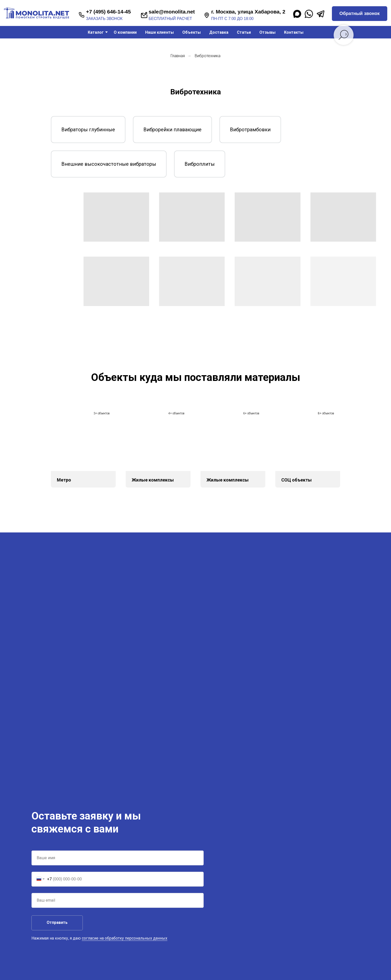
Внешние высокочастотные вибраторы (109, 164)
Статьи (244, 32)
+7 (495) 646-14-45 (108, 12)
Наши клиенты (159, 32)
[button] (360, 14)
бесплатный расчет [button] (170, 19)
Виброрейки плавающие (172, 130)
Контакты (294, 32)
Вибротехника (208, 56)
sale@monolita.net (172, 12)
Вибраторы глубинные (88, 130)
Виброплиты (200, 164)
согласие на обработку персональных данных (125, 938)
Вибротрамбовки (250, 130)
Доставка (219, 32)
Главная (178, 56)
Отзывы (267, 32)
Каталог (96, 32)
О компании (125, 32)
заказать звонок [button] (104, 19)
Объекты (192, 32)
